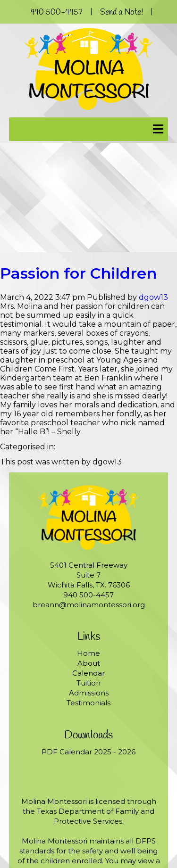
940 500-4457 (57, 12)
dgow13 (153, 297)
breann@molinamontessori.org (89, 605)
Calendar (88, 673)
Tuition (88, 683)
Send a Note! (122, 12)
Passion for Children (78, 273)
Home (88, 653)
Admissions (89, 693)
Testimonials (88, 703)
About (89, 663)
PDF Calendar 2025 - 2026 (88, 752)
